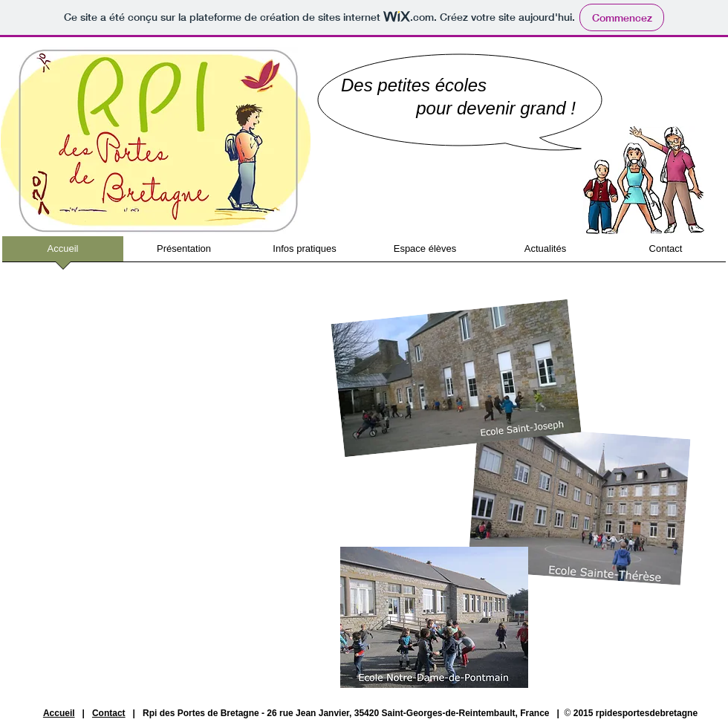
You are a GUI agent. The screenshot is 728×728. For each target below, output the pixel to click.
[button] (184, 254)
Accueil (59, 713)
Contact (109, 713)
